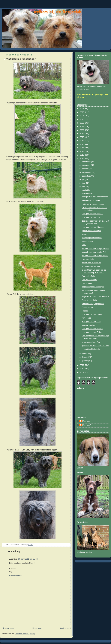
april (84, 190)
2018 (82, 137)
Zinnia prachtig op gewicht (93, 304)
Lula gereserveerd (89, 280)
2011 (82, 365)
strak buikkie (87, 193)
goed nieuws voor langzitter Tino (95, 346)
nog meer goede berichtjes (93, 287)
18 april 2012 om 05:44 (28, 559)
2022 (82, 123)
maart (85, 354)
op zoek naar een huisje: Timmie (95, 249)
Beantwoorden (15, 575)
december (87, 162)
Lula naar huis (88, 259)
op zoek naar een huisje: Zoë (94, 252)
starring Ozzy (87, 241)
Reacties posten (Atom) (25, 634)
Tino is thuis (87, 283)
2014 (82, 151)
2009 (82, 372)
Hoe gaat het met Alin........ (93, 227)
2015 (82, 148)
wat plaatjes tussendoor (92, 238)
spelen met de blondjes (91, 231)
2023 (82, 119)
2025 (82, 112)
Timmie (85, 311)
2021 (82, 127)
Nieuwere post (8, 628)
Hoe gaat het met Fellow (92, 332)
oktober (86, 169)
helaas (85, 234)
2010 (82, 369)
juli (84, 179)
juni (84, 183)
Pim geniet (86, 318)
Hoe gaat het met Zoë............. (94, 217)
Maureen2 (87, 425)
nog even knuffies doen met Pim (95, 297)
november (87, 165)
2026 (82, 109)
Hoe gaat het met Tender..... (93, 314)
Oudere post (65, 628)
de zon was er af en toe (92, 263)
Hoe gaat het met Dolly (91, 322)
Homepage (37, 628)
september (87, 172)
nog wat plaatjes (89, 325)
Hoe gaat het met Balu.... (92, 214)
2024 (82, 116)
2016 (82, 144)
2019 (82, 134)
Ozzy (84, 245)
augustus (86, 176)
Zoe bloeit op (87, 307)
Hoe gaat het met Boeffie (92, 329)
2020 (82, 130)
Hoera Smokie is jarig (91, 349)
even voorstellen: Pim (91, 342)
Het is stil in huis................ (93, 204)
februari (86, 357)
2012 (82, 159)
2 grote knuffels (88, 276)
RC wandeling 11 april (91, 266)
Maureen (86, 421)
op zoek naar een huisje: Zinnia (95, 256)
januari (85, 361)
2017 (82, 141)
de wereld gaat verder (91, 200)
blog (82, 97)
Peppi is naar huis (89, 300)
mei (84, 187)
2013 (82, 155)
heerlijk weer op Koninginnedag (95, 197)
